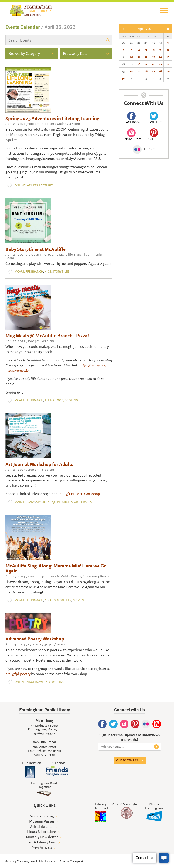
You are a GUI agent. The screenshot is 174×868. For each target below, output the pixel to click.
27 (154, 71)
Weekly (45, 682)
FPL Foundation (30, 763)
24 (132, 71)
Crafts (86, 502)
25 (139, 71)
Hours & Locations (42, 832)
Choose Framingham (154, 806)
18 (139, 64)
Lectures (46, 185)
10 (132, 57)
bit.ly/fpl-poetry (18, 674)
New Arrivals (42, 847)
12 (146, 57)
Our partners (127, 760)
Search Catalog (42, 816)
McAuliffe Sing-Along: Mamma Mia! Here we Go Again (56, 568)
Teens (49, 400)
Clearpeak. (77, 861)
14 (160, 57)
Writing (58, 682)
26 (146, 71)
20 (153, 64)
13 (154, 57)
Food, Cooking (67, 400)
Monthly (64, 600)
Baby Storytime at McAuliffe (36, 249)
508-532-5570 (45, 733)
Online (20, 185)
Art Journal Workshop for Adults (39, 464)
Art (77, 502)
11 (139, 57)
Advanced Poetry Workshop (35, 639)
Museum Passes (42, 821)
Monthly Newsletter (42, 837)
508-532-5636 (45, 754)
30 (123, 78)
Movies (78, 600)
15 (168, 57)
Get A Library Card (42, 842)
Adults (32, 185)
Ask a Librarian (42, 826)
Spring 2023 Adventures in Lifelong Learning (52, 118)
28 (160, 71)
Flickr (144, 149)
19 (146, 64)
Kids (48, 272)
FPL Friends (57, 763)
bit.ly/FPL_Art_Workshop (80, 494)
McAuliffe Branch (29, 272)
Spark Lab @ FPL (48, 502)
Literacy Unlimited (101, 806)
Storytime (61, 272)
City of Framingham (126, 804)
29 (168, 71)
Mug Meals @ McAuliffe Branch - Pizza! (47, 336)
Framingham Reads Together (45, 785)
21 (160, 64)
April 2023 (146, 29)
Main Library (25, 502)
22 (168, 64)
